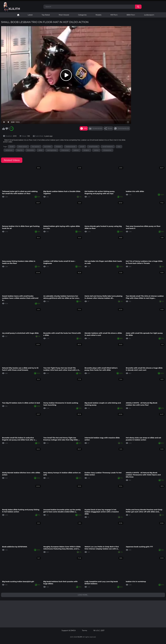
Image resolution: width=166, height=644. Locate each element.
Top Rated (46, 15)
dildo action (23, 147)
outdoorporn (149, 15)
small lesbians (108, 147)
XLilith (80, 637)
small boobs (93, 147)
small (82, 147)
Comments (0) (123, 128)
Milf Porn (114, 15)
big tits (20, 150)
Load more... (83, 595)
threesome (107, 150)
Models (98, 15)
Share (110, 128)
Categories (82, 15)
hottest (58, 147)
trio (119, 147)
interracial (65, 150)
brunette (30, 150)
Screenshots (97, 128)
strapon (86, 150)
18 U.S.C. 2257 (99, 631)
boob (12, 147)
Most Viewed (64, 15)
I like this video (3, 129)
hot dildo (48, 147)
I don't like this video (7, 129)
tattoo (96, 150)
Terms (84, 631)
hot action (36, 147)
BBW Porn (131, 15)
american (9, 150)
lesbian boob (71, 147)
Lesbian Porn (18, 15)
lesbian (76, 150)
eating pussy (52, 150)
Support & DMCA (69, 631)
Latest (30, 15)
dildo (40, 150)
